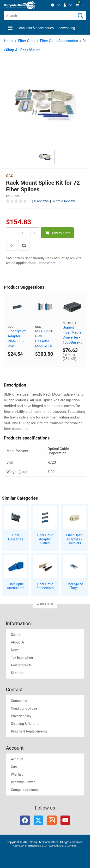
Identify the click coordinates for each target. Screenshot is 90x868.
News (15, 650)
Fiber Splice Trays (74, 586)
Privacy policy (21, 716)
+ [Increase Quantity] (35, 233)
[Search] (80, 16)
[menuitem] (55, 5)
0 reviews (42, 201)
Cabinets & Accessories (36, 28)
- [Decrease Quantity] (11, 233)
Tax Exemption (22, 658)
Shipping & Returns (25, 724)
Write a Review (64, 201)
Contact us (19, 701)
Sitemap (17, 673)
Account (17, 759)
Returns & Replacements (29, 731)
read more (48, 263)
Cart (14, 767)
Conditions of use (24, 708)
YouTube (65, 820)
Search (16, 635)
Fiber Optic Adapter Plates (45, 539)
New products (21, 665)
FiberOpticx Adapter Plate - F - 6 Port (17, 339)
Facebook (25, 820)
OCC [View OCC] (10, 176)
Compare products (25, 790)
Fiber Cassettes (16, 537)
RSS (52, 820)
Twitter (38, 820)
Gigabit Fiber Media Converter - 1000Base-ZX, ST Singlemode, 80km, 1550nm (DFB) (72, 335)
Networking (67, 28)
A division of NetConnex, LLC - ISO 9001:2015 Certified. (45, 846)
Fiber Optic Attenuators (16, 586)
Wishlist (17, 774)
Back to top (47, 604)
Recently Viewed (23, 782)
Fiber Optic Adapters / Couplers (74, 539)
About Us (18, 642)
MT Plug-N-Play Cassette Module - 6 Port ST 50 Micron (44, 339)
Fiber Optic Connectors (45, 586)
